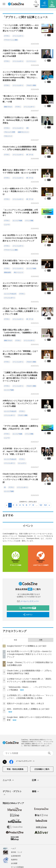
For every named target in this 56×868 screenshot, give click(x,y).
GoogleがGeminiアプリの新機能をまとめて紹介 (27, 646)
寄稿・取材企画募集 (15, 769)
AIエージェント (19, 272)
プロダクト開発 (31, 85)
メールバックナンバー (28, 601)
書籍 (36, 792)
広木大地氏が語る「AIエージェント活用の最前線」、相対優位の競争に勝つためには (20, 262)
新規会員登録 (27, 608)
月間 (41, 640)
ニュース (7, 225)
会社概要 (14, 863)
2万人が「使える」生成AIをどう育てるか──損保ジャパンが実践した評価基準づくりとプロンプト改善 (21, 311)
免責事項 (14, 860)
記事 (36, 780)
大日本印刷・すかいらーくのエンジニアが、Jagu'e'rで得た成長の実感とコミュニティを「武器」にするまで (20, 451)
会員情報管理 (16, 856)
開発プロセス (8, 107)
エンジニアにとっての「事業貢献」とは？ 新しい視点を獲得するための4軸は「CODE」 (20, 354)
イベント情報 (29, 221)
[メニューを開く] (4, 4)
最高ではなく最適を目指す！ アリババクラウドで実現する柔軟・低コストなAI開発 (21, 171)
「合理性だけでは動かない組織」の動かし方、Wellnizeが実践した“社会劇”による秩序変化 (20, 120)
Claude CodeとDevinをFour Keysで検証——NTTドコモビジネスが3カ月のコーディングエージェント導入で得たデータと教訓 (20, 478)
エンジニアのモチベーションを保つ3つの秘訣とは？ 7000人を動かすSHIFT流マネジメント (21, 286)
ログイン (28, 615)
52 (41, 505)
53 (45, 505)
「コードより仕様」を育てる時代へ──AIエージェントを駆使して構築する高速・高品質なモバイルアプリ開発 (21, 28)
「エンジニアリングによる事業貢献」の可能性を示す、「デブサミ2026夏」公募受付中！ (21, 213)
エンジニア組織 (17, 221)
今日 (15, 640)
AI (5, 487)
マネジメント (8, 136)
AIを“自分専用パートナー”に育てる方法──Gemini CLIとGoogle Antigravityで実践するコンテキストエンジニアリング (20, 238)
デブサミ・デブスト (12, 793)
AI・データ (30, 155)
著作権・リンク (17, 852)
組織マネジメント (23, 132)
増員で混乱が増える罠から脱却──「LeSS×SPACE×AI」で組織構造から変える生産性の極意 (20, 333)
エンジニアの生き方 (10, 294)
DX (27, 128)
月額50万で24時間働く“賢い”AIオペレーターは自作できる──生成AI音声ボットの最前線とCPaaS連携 (21, 53)
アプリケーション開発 (11, 40)
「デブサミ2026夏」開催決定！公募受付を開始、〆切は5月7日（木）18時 (21, 427)
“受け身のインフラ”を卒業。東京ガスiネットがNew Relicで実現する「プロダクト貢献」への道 (21, 99)
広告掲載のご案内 (42, 769)
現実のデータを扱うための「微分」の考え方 (25, 704)
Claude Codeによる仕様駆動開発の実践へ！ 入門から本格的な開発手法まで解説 (20, 148)
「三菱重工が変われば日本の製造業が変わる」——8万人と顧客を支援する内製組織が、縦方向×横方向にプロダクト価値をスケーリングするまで (20, 377)
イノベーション (31, 61)
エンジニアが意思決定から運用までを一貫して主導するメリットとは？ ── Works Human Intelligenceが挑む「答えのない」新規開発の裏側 (20, 76)
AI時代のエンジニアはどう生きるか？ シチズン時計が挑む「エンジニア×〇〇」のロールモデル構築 (21, 403)
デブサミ (7, 36)
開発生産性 (8, 272)
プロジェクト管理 (10, 132)
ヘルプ (13, 848)
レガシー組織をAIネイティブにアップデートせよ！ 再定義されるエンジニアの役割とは (21, 191)
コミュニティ (22, 463)
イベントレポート (18, 36)
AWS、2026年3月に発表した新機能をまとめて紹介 (28, 709)
